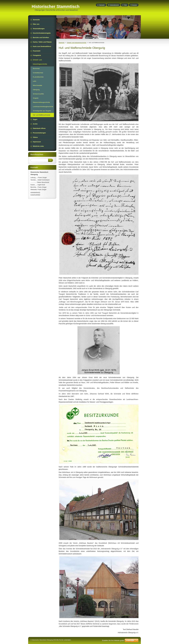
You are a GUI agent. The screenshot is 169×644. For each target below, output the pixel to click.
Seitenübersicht (114, 5)
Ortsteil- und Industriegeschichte (77, 43)
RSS (125, 5)
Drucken (135, 5)
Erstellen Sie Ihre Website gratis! (113, 640)
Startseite (62, 43)
